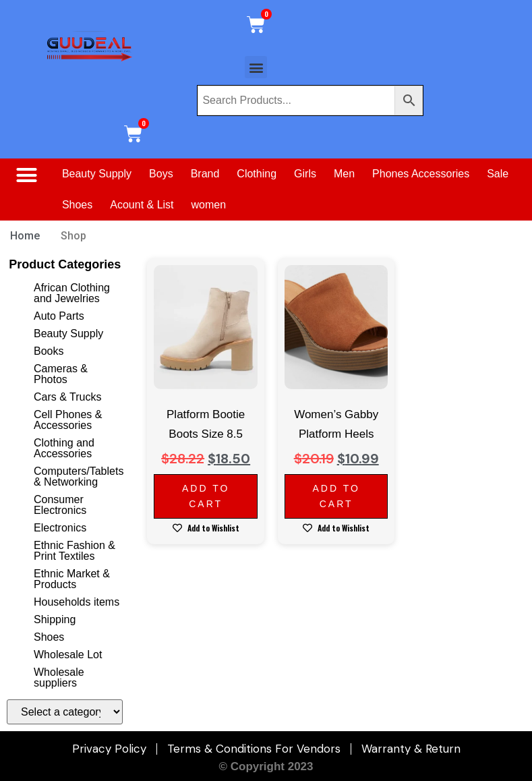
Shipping (55, 619)
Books (49, 351)
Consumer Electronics (60, 505)
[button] (256, 67)
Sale (498, 174)
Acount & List (142, 205)
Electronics (60, 528)
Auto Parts (59, 316)
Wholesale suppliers (59, 677)
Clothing (257, 174)
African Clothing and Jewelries (72, 293)
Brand (205, 174)
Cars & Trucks (67, 397)
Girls (305, 174)
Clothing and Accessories (64, 448)
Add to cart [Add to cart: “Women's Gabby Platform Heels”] (336, 496)
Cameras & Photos (61, 374)
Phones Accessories (421, 174)
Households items (77, 602)
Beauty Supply (97, 174)
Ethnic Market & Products (72, 579)
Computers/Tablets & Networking (79, 476)
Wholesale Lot (68, 655)
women (209, 205)
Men (344, 174)
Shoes (77, 205)
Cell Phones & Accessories (68, 420)
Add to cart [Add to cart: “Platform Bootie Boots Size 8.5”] (206, 496)
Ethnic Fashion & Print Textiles (75, 551)
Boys (161, 174)
